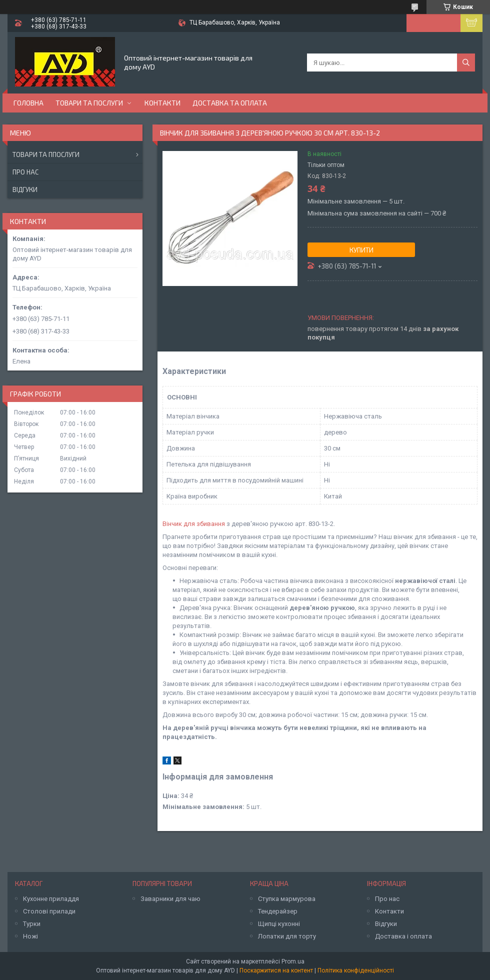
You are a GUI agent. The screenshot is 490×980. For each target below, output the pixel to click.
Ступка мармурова (287, 899)
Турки (32, 924)
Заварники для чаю (170, 899)
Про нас (25, 172)
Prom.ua (293, 961)
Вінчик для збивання (194, 524)
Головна (28, 103)
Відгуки (25, 189)
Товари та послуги (89, 103)
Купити (361, 250)
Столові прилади (49, 911)
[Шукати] (466, 62)
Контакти (162, 103)
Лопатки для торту (287, 936)
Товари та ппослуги (46, 154)
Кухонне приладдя (51, 899)
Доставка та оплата (230, 103)
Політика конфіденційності (356, 970)
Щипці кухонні (279, 924)
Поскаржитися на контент (276, 970)
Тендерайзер (278, 911)
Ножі (30, 936)
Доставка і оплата (403, 936)
